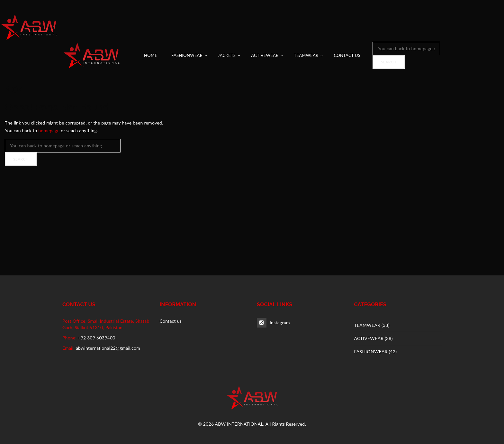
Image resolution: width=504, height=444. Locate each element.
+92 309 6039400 (96, 338)
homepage (49, 130)
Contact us (171, 321)
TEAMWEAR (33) (372, 325)
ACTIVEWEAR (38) (373, 338)
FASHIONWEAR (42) (376, 351)
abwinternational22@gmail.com (108, 348)
